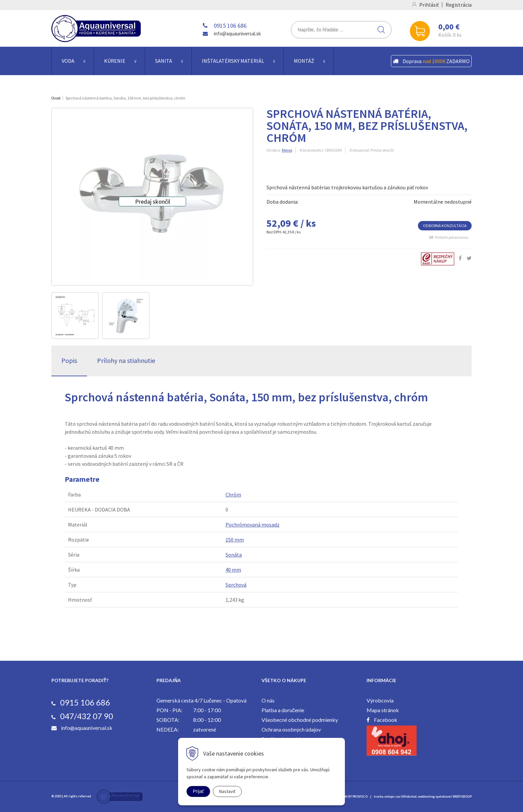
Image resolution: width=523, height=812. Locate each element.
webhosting (426, 796)
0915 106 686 (230, 26)
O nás (268, 700)
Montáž (304, 61)
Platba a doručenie (283, 710)
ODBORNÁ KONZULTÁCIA (445, 226)
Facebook (386, 720)
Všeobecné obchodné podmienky (300, 720)
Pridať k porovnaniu (452, 237)
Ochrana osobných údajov (291, 729)
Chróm (233, 494)
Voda (68, 61)
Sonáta (234, 555)
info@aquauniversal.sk (237, 34)
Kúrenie (115, 61)
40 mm (233, 570)
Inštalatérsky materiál (233, 61)
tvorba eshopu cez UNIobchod (395, 796)
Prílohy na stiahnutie (126, 360)
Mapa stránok (383, 710)
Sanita (164, 61)
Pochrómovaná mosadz (252, 525)
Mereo (287, 150)
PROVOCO (360, 796)
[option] (75, 316)
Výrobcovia (380, 700)
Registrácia (459, 5)
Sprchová (236, 585)
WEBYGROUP (462, 796)
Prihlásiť (429, 5)
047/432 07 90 (87, 716)
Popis (69, 360)
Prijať (198, 791)
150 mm (235, 540)
